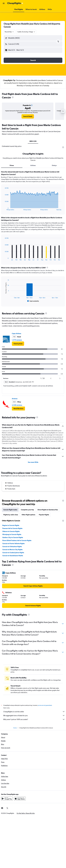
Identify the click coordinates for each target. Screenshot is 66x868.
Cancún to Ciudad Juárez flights (13, 553)
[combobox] (9, 32)
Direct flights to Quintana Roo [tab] (48, 510)
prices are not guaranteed (45, 705)
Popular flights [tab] (44, 515)
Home (15, 728)
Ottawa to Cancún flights (11, 531)
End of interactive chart (4, 209)
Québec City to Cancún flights (13, 537)
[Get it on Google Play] (7, 799)
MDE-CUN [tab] (33, 141)
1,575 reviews (17, 340)
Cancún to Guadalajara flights (13, 556)
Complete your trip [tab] (27, 510)
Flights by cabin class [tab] (11, 515)
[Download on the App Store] (20, 799)
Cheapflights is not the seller (34, 712)
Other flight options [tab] (28, 515)
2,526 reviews (17, 405)
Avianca (15, 399)
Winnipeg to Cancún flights (12, 534)
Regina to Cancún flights (11, 525)
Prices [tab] (12, 165)
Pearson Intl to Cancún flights (12, 528)
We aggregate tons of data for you (34, 715)
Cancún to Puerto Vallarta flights (13, 543)
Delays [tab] (54, 165)
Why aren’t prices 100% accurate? (34, 719)
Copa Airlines (16, 333)
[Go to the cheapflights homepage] (15, 3)
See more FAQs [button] (33, 462)
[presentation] (13, 97)
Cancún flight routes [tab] (10, 510)
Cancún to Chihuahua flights (12, 546)
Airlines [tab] (33, 165)
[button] (4, 3)
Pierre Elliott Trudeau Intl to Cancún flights (17, 540)
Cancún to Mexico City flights (12, 550)
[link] (28, 116)
